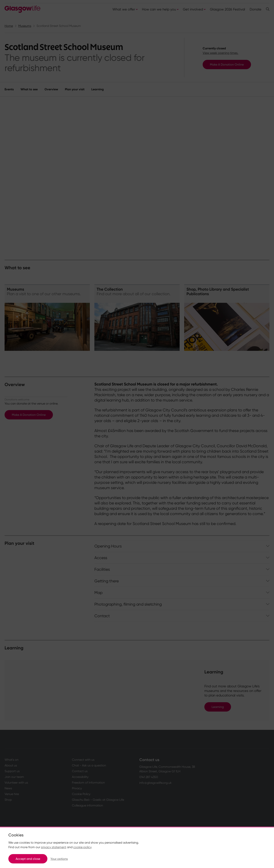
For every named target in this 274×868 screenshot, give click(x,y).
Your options (59, 859)
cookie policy (82, 847)
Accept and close (28, 859)
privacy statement (54, 847)
